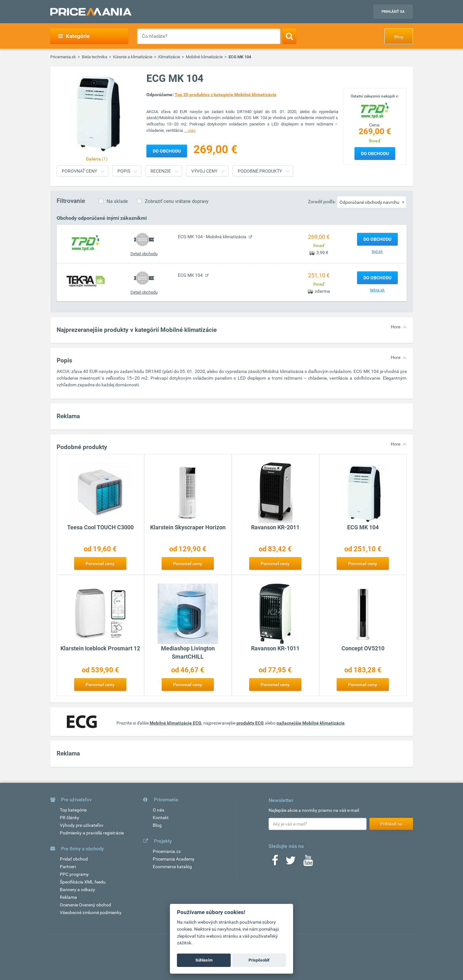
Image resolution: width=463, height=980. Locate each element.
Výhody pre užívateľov (82, 825)
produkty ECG (250, 723)
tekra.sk (377, 290)
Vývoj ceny (204, 171)
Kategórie (74, 36)
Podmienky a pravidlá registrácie (92, 833)
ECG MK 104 (191, 275)
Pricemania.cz (167, 851)
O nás (158, 810)
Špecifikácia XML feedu (83, 882)
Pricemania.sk (63, 57)
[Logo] (375, 110)
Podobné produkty (260, 171)
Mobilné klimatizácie (204, 57)
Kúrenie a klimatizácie (133, 57)
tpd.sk (377, 251)
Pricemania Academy (174, 859)
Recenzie (161, 171)
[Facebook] (275, 862)
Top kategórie (73, 810)
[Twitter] (291, 862)
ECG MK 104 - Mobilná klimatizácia (213, 237)
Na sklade (117, 201)
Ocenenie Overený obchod (85, 905)
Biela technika (95, 57)
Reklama (68, 897)
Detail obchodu (144, 254)
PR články (70, 818)
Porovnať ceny (79, 171)
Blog (399, 37)
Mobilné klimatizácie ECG (175, 723)
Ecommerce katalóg (172, 867)
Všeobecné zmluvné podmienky (91, 912)
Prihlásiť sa (393, 12)
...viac (190, 130)
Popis (124, 171)
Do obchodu (375, 154)
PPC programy (74, 874)
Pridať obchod (74, 859)
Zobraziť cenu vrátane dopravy (177, 201)
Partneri (68, 867)
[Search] (289, 36)
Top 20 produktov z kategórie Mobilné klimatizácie (226, 95)
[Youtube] (308, 862)
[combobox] (372, 202)
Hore (396, 327)
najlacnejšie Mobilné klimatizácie (311, 723)
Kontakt (161, 818)
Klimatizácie (169, 57)
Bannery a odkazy (77, 890)
